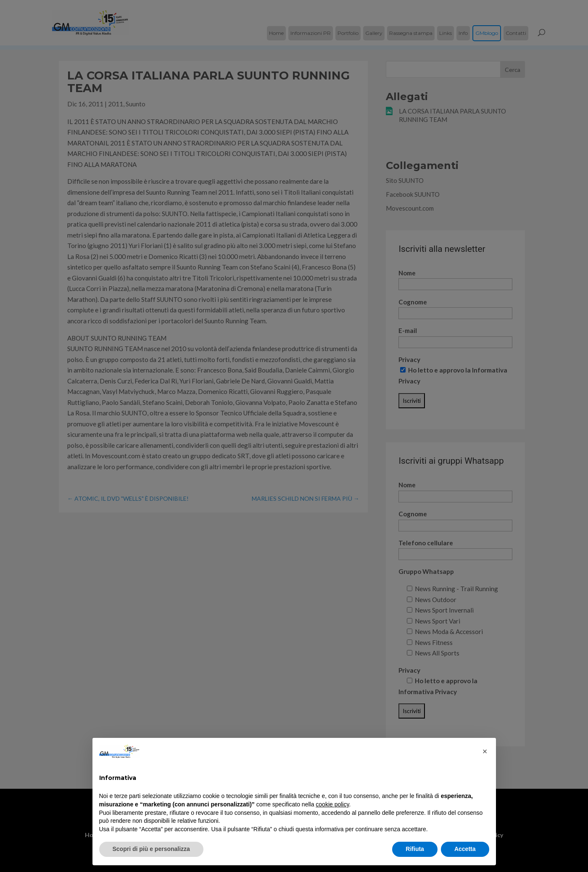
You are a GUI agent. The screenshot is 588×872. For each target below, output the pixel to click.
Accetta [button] (465, 849)
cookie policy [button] (332, 804)
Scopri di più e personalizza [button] (151, 849)
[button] (485, 751)
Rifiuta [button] (415, 849)
